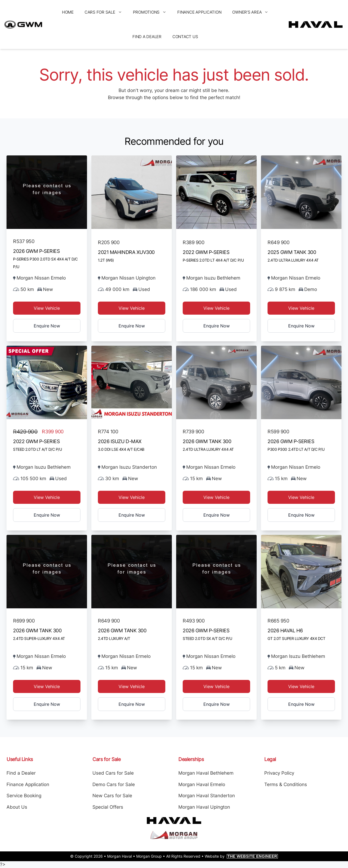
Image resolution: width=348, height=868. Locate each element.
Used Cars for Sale (113, 773)
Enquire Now (47, 326)
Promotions (153, 12)
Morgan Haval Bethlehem (206, 773)
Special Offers (108, 807)
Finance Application (199, 12)
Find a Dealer (147, 37)
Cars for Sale (106, 12)
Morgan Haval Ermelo (202, 784)
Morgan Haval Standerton (207, 796)
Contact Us (185, 37)
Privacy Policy (279, 773)
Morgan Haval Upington (204, 807)
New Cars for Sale (112, 796)
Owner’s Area (253, 12)
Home (68, 12)
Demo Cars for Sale (114, 784)
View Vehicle (47, 308)
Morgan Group (149, 856)
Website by (241, 856)
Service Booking (24, 796)
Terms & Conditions (286, 784)
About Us (17, 807)
